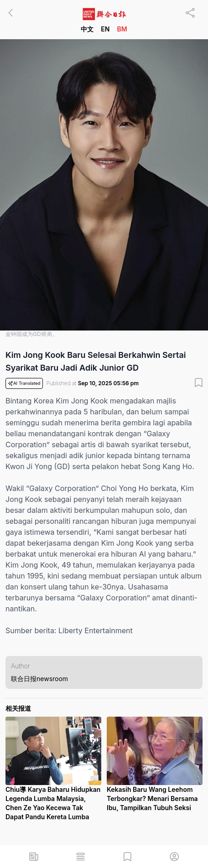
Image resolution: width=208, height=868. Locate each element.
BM (122, 29)
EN (105, 29)
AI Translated (24, 383)
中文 (87, 29)
